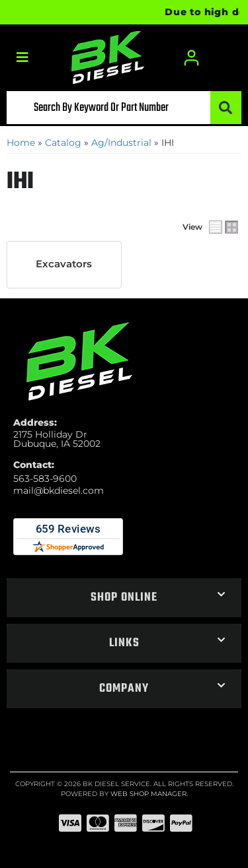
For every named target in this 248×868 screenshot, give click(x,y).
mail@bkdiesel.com (59, 490)
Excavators (64, 264)
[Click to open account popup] (192, 58)
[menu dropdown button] (22, 58)
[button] (124, 108)
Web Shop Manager (148, 794)
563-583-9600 (45, 479)
